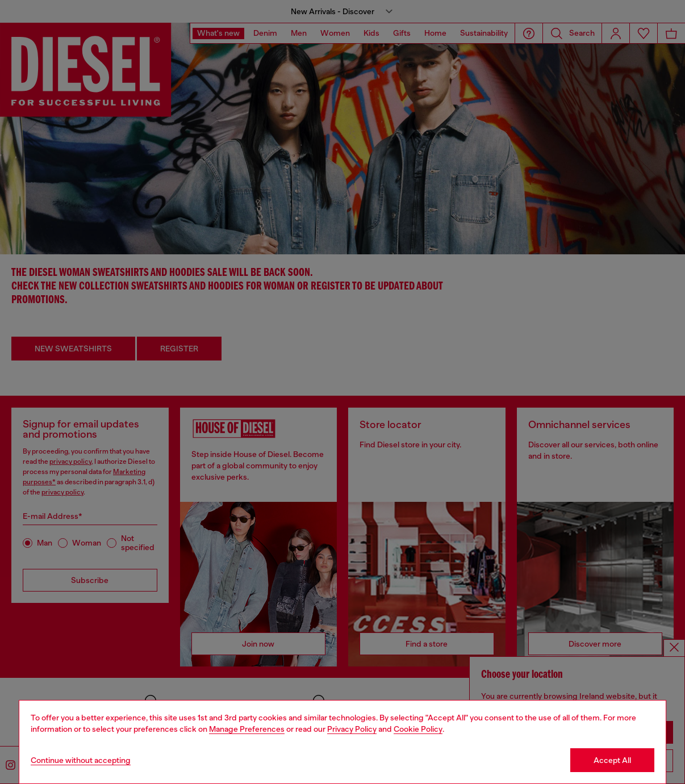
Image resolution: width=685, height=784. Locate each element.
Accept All (612, 760)
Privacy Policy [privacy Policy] (352, 729)
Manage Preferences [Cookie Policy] (247, 729)
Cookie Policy (418, 729)
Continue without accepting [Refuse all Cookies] (81, 760)
